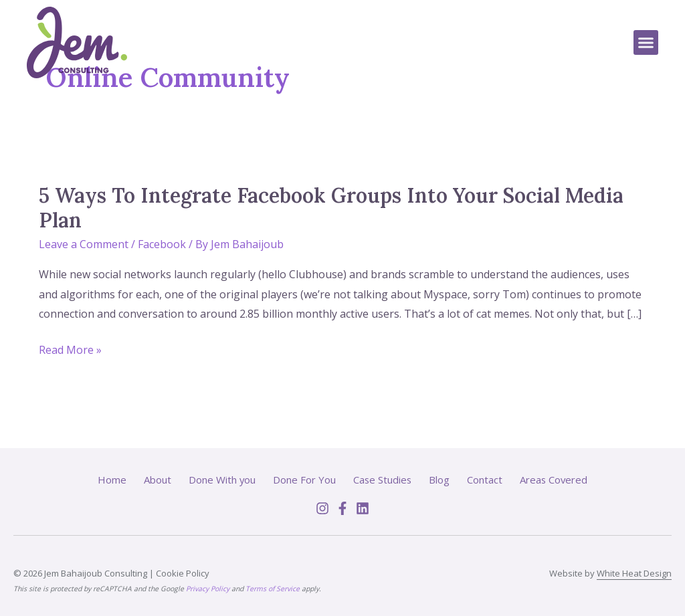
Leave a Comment (84, 244)
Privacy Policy (208, 589)
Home (111, 480)
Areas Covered (555, 480)
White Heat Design (634, 573)
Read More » (70, 350)
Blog (440, 480)
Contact (485, 480)
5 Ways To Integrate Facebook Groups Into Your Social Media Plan (331, 208)
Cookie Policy (183, 573)
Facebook (162, 244)
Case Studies (382, 480)
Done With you (221, 480)
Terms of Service (273, 589)
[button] (646, 43)
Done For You (304, 480)
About (156, 480)
